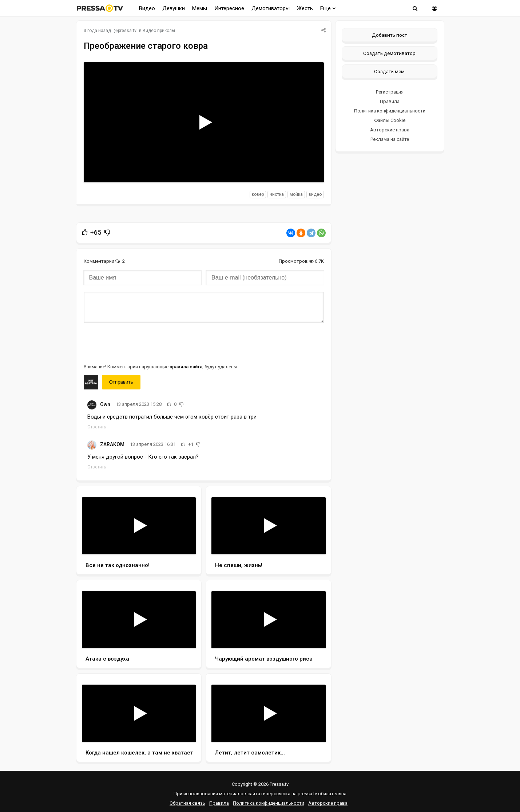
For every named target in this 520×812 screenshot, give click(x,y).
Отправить (121, 382)
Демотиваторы (271, 8)
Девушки (174, 8)
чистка (277, 194)
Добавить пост (390, 35)
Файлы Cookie (390, 120)
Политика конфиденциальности (390, 111)
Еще (328, 8)
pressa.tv (127, 31)
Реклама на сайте (390, 139)
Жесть (305, 8)
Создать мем (389, 71)
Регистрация (390, 92)
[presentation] (139, 342)
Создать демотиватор (389, 53)
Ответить (97, 427)
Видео (147, 8)
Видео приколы (159, 31)
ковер (258, 194)
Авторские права (390, 130)
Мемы (200, 8)
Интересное (229, 8)
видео (315, 194)
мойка (296, 194)
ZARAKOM (112, 444)
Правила (390, 101)
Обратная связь (187, 803)
